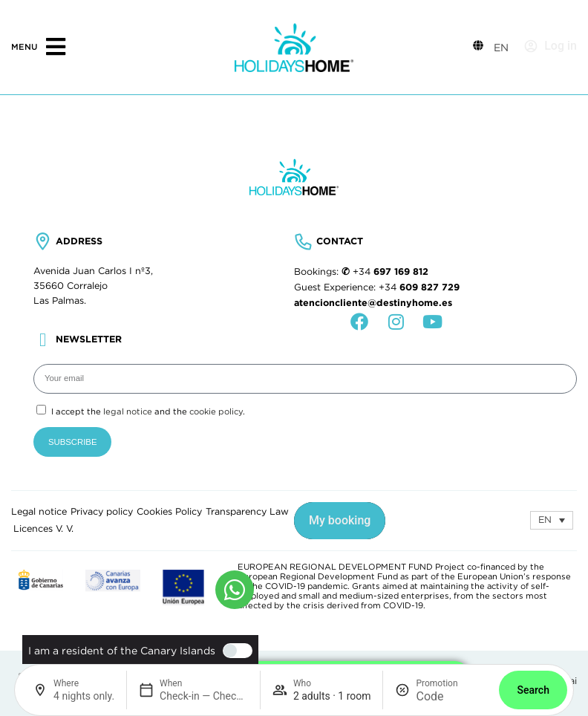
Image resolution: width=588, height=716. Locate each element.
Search (533, 690)
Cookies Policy (169, 512)
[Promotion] (451, 696)
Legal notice (39, 512)
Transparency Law (247, 512)
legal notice (128, 411)
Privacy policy (102, 512)
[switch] (234, 651)
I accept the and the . (148, 411)
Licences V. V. (43, 529)
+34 (391, 272)
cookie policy (216, 411)
